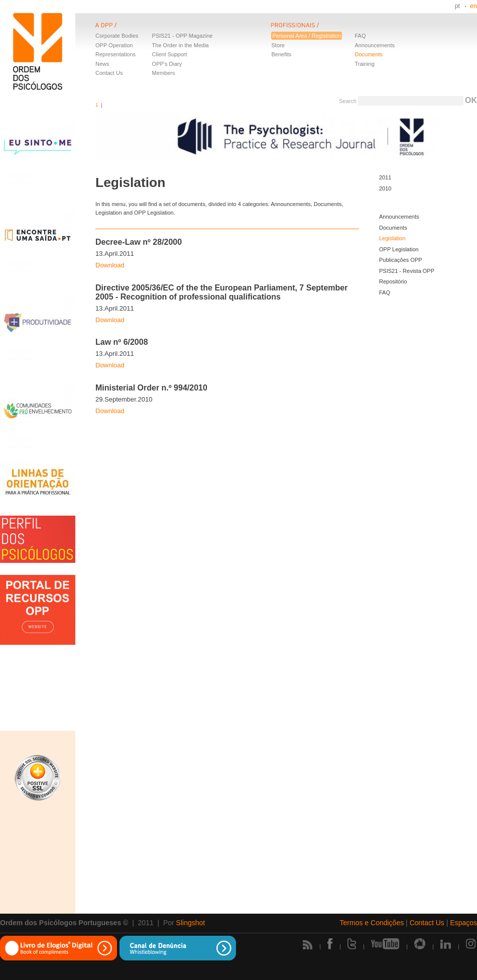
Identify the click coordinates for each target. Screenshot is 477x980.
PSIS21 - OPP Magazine (183, 36)
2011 (385, 177)
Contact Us (109, 73)
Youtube (385, 944)
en (473, 6)
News (102, 64)
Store (278, 45)
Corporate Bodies (117, 36)
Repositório (393, 281)
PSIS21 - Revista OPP (407, 271)
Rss (308, 945)
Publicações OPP (401, 260)
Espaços (463, 923)
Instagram (471, 944)
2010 (385, 188)
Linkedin (446, 944)
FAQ (360, 36)
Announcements (375, 45)
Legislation (392, 238)
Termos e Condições (372, 923)
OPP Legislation (399, 249)
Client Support (170, 54)
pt (457, 6)
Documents (369, 54)
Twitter (352, 944)
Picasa (420, 944)
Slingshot (191, 923)
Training (364, 64)
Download (110, 265)
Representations (115, 54)
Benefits (281, 54)
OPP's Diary (167, 64)
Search (348, 101)
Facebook (330, 944)
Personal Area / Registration (307, 36)
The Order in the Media (181, 45)
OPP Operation (114, 45)
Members (164, 73)
